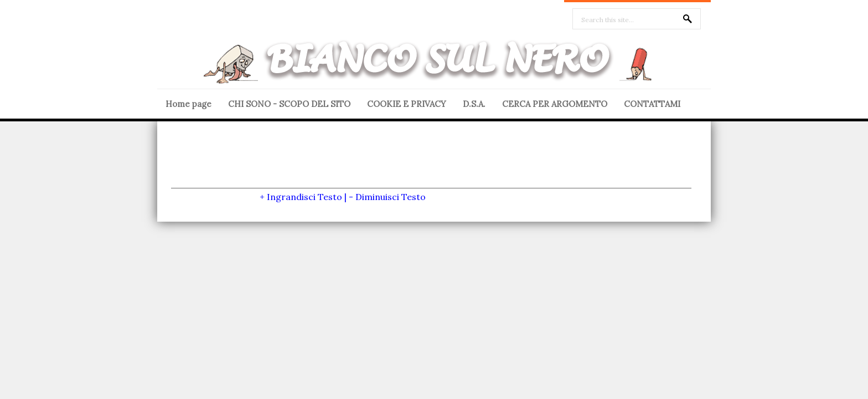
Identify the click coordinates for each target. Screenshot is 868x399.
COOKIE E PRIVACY (407, 104)
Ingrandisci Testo (304, 197)
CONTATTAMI (652, 104)
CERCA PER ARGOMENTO (555, 104)
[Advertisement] (431, 163)
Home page (188, 104)
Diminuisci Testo (391, 197)
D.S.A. (474, 104)
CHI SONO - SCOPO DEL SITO (289, 104)
